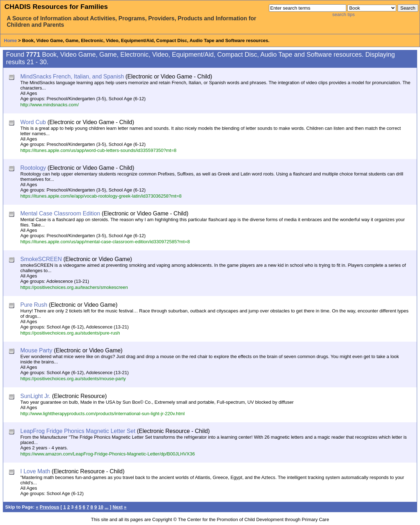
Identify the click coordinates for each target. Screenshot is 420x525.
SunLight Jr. (35, 396)
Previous (49, 507)
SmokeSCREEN (41, 259)
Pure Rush (34, 305)
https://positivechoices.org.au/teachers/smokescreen (74, 287)
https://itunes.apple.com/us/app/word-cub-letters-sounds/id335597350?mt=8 (98, 150)
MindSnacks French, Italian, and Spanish (72, 77)
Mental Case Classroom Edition (60, 213)
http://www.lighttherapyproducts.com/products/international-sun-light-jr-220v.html (102, 414)
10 (101, 507)
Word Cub (33, 122)
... (107, 507)
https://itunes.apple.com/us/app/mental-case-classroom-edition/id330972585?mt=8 (105, 242)
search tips (344, 14)
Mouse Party (36, 350)
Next (118, 507)
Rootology (33, 168)
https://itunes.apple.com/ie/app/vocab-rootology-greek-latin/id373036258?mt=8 (101, 196)
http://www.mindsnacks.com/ (50, 105)
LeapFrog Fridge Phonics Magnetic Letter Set (78, 431)
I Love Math (35, 471)
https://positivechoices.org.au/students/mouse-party (73, 379)
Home (10, 40)
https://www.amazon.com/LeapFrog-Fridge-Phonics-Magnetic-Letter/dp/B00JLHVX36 (108, 454)
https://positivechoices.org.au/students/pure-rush (70, 333)
